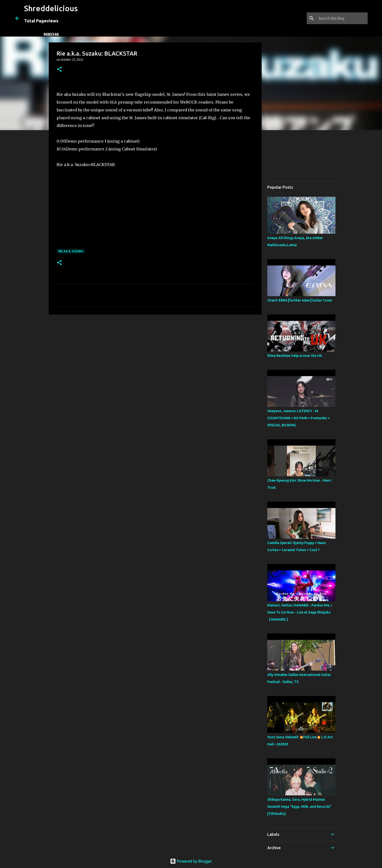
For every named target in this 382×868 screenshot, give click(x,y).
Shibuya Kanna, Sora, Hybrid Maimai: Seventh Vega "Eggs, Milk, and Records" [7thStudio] (299, 807)
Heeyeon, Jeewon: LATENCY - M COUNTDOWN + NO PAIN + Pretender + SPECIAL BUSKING (299, 418)
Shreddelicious (51, 8)
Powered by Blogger (191, 861)
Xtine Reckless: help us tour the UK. (295, 356)
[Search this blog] (342, 18)
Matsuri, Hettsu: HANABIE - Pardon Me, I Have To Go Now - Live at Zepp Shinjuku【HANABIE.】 (300, 612)
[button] (59, 70)
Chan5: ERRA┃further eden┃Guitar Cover (300, 300)
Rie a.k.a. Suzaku (71, 251)
